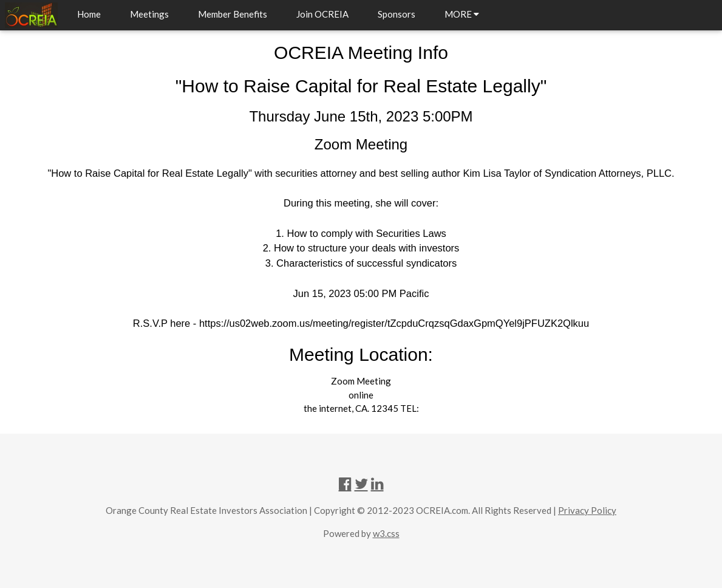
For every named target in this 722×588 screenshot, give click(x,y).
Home (89, 14)
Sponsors (397, 14)
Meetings (149, 14)
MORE (462, 14)
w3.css (386, 533)
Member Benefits (233, 14)
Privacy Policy (587, 510)
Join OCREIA (322, 14)
